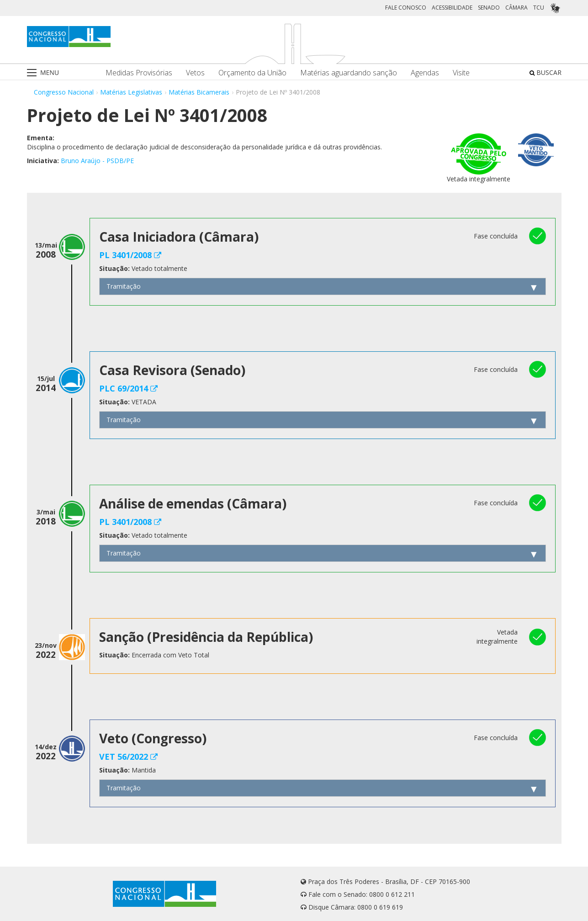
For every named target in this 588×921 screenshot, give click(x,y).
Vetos (195, 73)
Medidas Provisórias (139, 73)
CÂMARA (516, 8)
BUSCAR (546, 72)
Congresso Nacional (64, 92)
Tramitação (124, 286)
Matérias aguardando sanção (349, 73)
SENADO (489, 8)
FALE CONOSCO (406, 8)
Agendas (425, 73)
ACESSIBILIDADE (452, 8)
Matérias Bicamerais (199, 92)
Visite (461, 73)
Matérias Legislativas (131, 92)
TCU (539, 8)
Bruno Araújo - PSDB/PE (97, 161)
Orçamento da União (252, 73)
